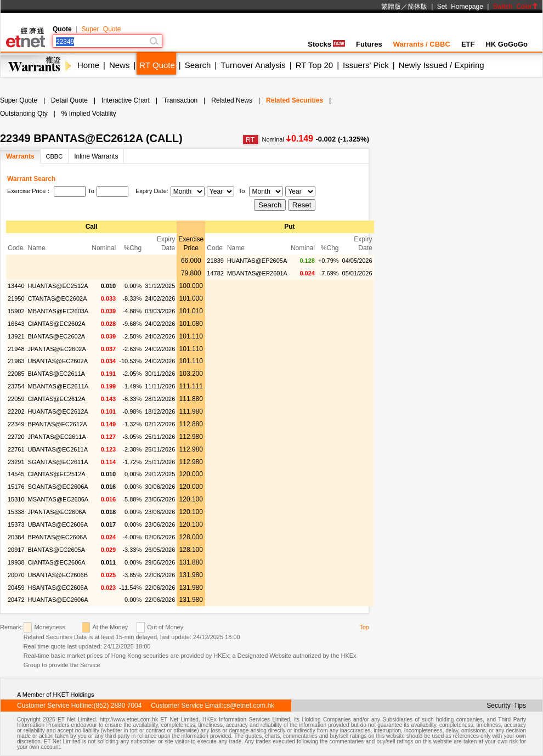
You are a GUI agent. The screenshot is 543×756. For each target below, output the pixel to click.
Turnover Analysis (253, 65)
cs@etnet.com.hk (249, 706)
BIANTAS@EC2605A (57, 550)
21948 (16, 349)
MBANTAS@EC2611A (58, 386)
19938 (16, 562)
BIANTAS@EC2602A (57, 336)
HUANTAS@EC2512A (58, 286)
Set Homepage (460, 7)
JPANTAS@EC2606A (57, 512)
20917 (16, 550)
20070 (16, 575)
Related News (232, 100)
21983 (16, 361)
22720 (16, 437)
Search (198, 65)
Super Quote (101, 29)
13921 (16, 336)
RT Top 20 (314, 65)
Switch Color (516, 7)
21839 (215, 261)
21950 (16, 298)
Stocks (326, 44)
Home (88, 65)
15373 (16, 524)
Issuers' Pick (366, 65)
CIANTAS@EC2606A (57, 562)
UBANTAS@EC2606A (58, 524)
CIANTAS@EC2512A (57, 474)
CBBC (55, 156)
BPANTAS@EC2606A (58, 537)
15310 (16, 499)
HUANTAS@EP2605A (257, 261)
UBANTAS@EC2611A (58, 449)
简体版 (417, 7)
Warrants (20, 156)
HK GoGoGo (507, 44)
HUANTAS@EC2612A (58, 411)
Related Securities (295, 100)
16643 (16, 324)
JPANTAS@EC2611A (57, 437)
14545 (16, 474)
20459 (16, 588)
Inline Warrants (96, 156)
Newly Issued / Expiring (442, 65)
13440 (16, 286)
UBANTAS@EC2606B (58, 575)
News (120, 65)
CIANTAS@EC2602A (57, 324)
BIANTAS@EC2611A (57, 374)
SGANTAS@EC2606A (58, 487)
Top (364, 627)
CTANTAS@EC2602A (58, 298)
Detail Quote (69, 100)
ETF (468, 44)
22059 (16, 399)
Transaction (180, 100)
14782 (215, 273)
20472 (16, 600)
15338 (16, 512)
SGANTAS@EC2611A (58, 462)
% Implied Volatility (89, 114)
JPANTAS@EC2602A (57, 349)
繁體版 (391, 7)
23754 (16, 386)
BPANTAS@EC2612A (58, 424)
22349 (16, 424)
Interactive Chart (126, 100)
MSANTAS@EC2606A (58, 499)
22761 (16, 449)
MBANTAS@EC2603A (58, 311)
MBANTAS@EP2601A (257, 273)
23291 (16, 462)
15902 (16, 311)
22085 (16, 374)
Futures (369, 44)
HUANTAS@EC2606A (58, 600)
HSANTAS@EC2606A (58, 588)
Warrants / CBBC (422, 44)
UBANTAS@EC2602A (58, 361)
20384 (16, 537)
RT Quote (157, 65)
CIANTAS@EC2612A (57, 399)
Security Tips (506, 706)
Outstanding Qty (24, 114)
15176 (16, 487)
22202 (16, 411)
